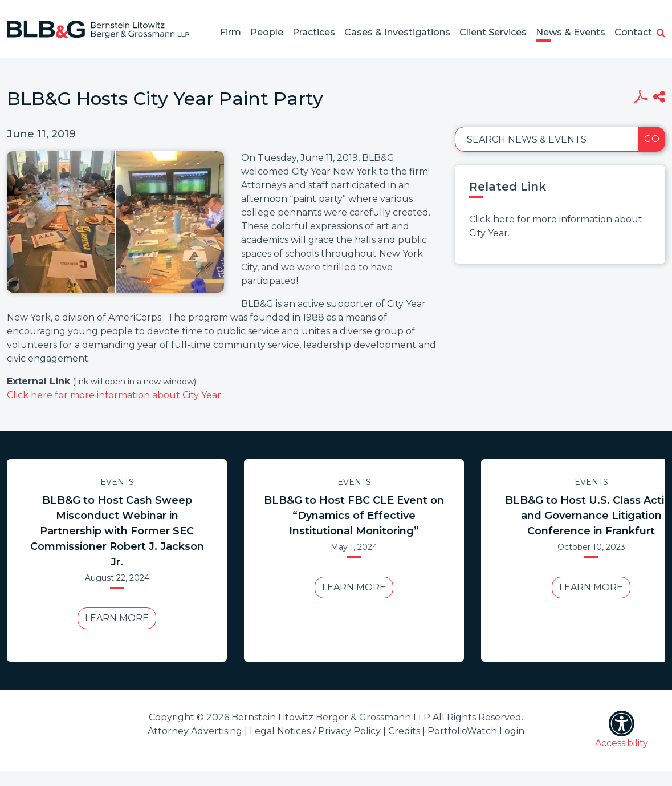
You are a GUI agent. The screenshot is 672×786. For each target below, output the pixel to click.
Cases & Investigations (397, 32)
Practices (314, 32)
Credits (404, 731)
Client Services (493, 32)
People (267, 32)
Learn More (117, 618)
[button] (661, 34)
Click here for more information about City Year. (115, 395)
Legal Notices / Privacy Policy (315, 731)
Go (652, 139)
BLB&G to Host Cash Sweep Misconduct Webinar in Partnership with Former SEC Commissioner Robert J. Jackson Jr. (117, 531)
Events (117, 482)
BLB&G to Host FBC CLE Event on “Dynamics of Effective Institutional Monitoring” (354, 516)
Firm (231, 32)
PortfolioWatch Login (476, 731)
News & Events (571, 32)
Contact (633, 32)
